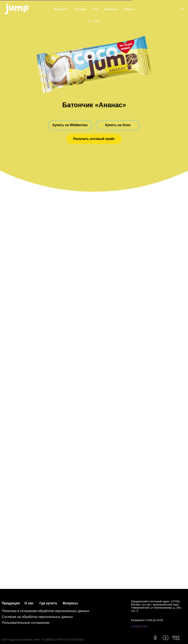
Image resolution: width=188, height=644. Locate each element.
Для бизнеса (111, 9)
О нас (96, 9)
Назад (94, 21)
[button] (94, 139)
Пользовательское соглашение (26, 623)
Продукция (60, 9)
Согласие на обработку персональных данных (37, 617)
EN (183, 9)
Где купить (80, 9)
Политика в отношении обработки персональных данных (46, 611)
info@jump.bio (139, 626)
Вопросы (129, 9)
